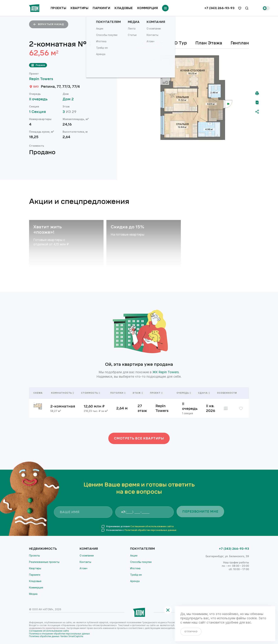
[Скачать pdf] (257, 102)
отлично (191, 632)
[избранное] (240, 8)
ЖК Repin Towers (166, 372)
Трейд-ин (136, 575)
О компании (87, 555)
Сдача (203, 393)
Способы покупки (141, 562)
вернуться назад (49, 24)
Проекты (58, 8)
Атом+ (84, 568)
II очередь (40, 99)
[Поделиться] (257, 112)
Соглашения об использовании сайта (152, 526)
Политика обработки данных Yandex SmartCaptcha (56, 636)
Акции (134, 555)
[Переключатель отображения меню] (165, 8)
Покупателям (142, 549)
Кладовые (124, 8)
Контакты (85, 562)
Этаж (137, 393)
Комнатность (62, 393)
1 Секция (39, 112)
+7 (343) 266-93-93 (219, 8)
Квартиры (79, 8)
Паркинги (101, 8)
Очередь (183, 393)
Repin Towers (43, 79)
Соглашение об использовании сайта (49, 631)
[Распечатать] (257, 93)
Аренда (135, 581)
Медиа (33, 594)
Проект (156, 393)
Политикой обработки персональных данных (150, 530)
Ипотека (135, 568)
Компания (89, 549)
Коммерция (148, 8)
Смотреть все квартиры (139, 438)
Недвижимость (43, 549)
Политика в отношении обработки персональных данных (59, 634)
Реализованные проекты (44, 562)
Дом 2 (70, 99)
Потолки (117, 393)
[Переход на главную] (34, 8)
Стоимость (91, 393)
